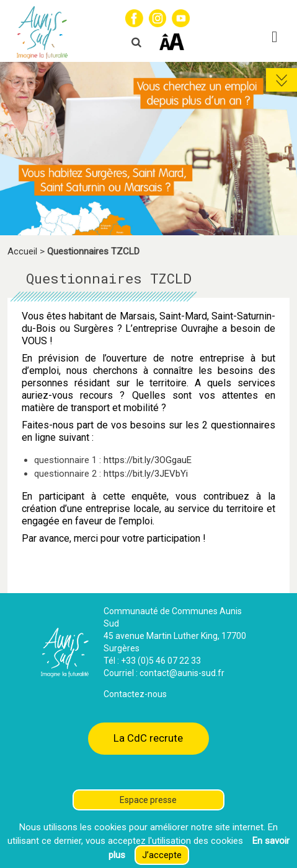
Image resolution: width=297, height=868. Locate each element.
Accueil (22, 251)
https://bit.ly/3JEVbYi (146, 474)
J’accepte (162, 855)
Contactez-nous (135, 694)
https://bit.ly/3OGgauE (148, 460)
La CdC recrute (148, 738)
